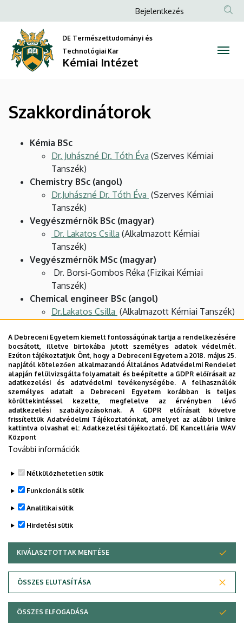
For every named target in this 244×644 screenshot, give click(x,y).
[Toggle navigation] (224, 50)
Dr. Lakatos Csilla (85, 234)
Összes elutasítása (54, 595)
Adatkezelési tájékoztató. (125, 440)
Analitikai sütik (50, 520)
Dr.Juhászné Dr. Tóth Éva (100, 195)
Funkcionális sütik (55, 503)
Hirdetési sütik (50, 538)
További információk (44, 462)
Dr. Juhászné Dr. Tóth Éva (100, 156)
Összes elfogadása (52, 624)
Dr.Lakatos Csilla (84, 311)
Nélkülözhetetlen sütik (65, 486)
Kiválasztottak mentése (63, 565)
